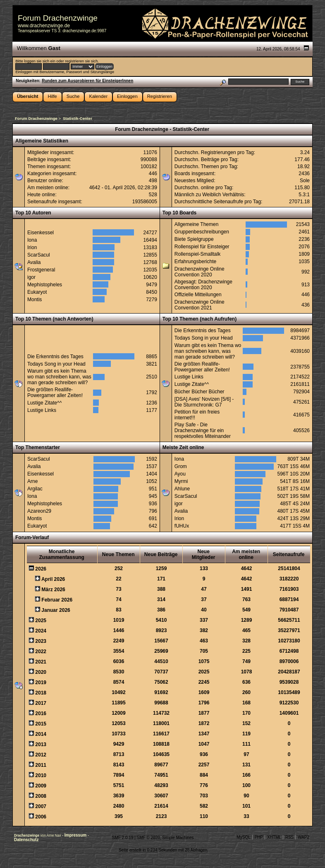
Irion (32, 247)
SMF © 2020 (148, 838)
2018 (41, 693)
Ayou (180, 474)
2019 (41, 683)
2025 (41, 621)
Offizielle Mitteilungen (198, 295)
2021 (41, 662)
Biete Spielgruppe (194, 239)
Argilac (35, 489)
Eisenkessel (41, 233)
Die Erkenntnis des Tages (55, 357)
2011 (41, 765)
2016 (41, 713)
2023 (41, 641)
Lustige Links (42, 410)
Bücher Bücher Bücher (200, 392)
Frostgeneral (41, 270)
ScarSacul (39, 255)
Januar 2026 (56, 610)
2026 (41, 569)
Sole (305, 181)
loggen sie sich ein (39, 61)
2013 (41, 744)
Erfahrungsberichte (195, 262)
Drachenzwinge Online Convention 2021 (200, 305)
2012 (41, 755)
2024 (41, 631)
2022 (41, 652)
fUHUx (182, 526)
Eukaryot (37, 292)
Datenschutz (26, 840)
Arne (32, 481)
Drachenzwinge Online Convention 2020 (200, 272)
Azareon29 (39, 511)
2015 (41, 724)
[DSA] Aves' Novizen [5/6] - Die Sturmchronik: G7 (204, 402)
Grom (181, 466)
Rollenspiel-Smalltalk (197, 254)
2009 (41, 786)
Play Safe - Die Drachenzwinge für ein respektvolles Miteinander (203, 430)
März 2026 (53, 590)
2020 (41, 672)
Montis (35, 300)
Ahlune (182, 489)
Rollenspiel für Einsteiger (202, 247)
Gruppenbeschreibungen (202, 232)
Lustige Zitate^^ (44, 403)
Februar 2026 (57, 600)
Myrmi (181, 481)
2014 (41, 734)
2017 (41, 703)
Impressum (76, 835)
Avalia (34, 262)
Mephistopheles (45, 285)
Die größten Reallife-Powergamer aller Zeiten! (55, 392)
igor (31, 277)
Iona (32, 240)
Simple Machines (178, 838)
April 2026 (53, 579)
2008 (41, 796)
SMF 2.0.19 (123, 838)
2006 (41, 817)
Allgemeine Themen (197, 224)
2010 (41, 775)
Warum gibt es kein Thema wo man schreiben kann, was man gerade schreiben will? (59, 377)
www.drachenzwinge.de (44, 26)
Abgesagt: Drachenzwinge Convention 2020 (203, 285)
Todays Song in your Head (56, 364)
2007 (41, 806)
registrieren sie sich (81, 61)
